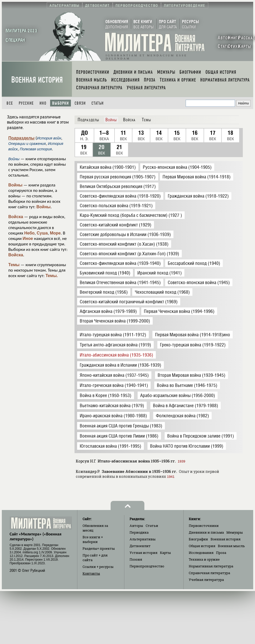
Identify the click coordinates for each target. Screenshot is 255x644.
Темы (14, 265)
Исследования (201, 553)
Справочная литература (209, 573)
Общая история (202, 546)
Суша (42, 233)
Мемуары (235, 532)
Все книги (93, 539)
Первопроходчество (147, 566)
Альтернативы (143, 539)
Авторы (136, 526)
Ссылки (98, 567)
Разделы (99, 548)
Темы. (52, 276)
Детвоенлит (140, 546)
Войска (16, 217)
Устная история (143, 553)
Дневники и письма (206, 532)
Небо (29, 233)
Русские (26, 103)
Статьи (98, 103)
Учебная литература (206, 580)
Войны (15, 185)
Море (55, 233)
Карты (165, 553)
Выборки (61, 103)
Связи (80, 103)
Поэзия (136, 559)
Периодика (139, 532)
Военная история (37, 80)
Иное (28, 239)
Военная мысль (231, 546)
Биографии (198, 539)
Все (10, 103)
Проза (221, 553)
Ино (43, 103)
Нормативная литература (211, 566)
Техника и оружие (204, 559)
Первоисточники (204, 526)
